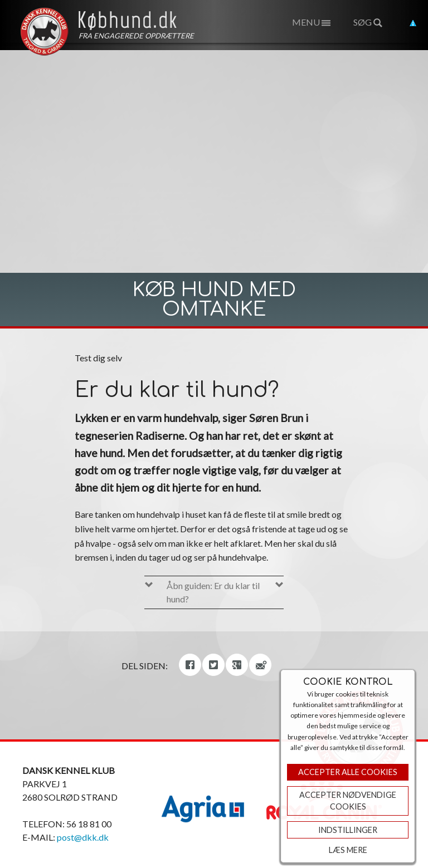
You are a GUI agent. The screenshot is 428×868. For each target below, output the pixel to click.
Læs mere (348, 850)
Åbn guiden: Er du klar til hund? (213, 592)
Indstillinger (348, 830)
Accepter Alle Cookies (348, 772)
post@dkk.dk (83, 837)
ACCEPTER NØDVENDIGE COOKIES (348, 801)
